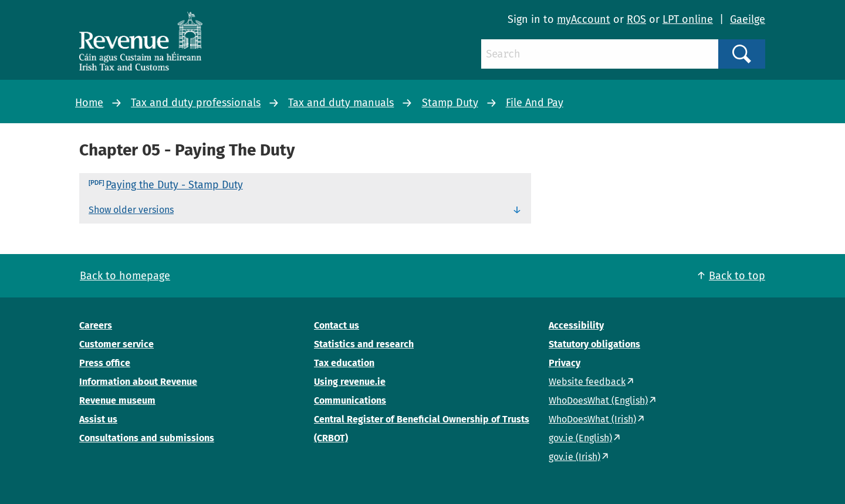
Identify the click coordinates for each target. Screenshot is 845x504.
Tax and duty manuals (341, 103)
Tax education (344, 363)
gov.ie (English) (580, 438)
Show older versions (131, 210)
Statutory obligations (594, 344)
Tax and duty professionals (196, 103)
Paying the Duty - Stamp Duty (174, 185)
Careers (96, 325)
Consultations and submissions (147, 438)
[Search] (600, 54)
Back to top (737, 276)
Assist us (98, 419)
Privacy (565, 363)
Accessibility (576, 325)
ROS (636, 19)
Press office (105, 363)
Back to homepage (125, 276)
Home (89, 103)
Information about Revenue (138, 382)
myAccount (584, 19)
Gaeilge (748, 19)
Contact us (337, 325)
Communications (350, 400)
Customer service (116, 344)
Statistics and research (364, 344)
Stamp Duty (450, 103)
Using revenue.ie (350, 382)
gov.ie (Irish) (574, 457)
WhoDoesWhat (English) (598, 400)
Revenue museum (117, 400)
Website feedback (587, 382)
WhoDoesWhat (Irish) (592, 419)
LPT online (688, 19)
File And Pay (535, 103)
